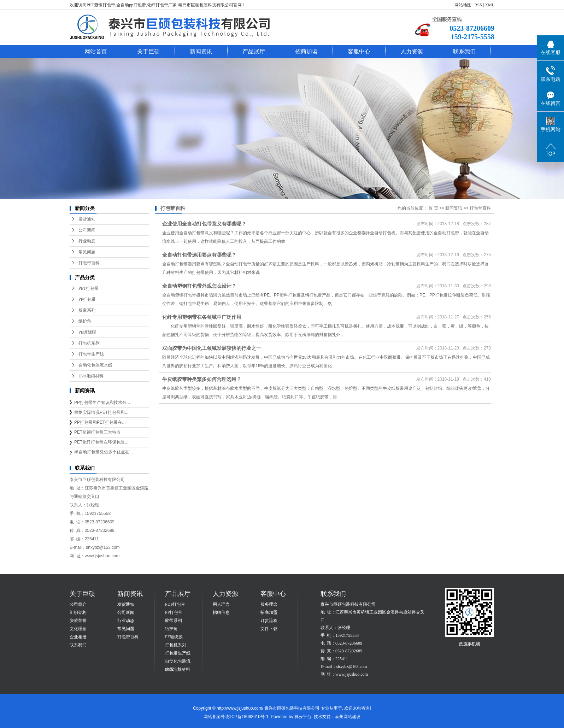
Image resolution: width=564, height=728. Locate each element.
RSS (478, 5)
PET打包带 (89, 288)
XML (490, 5)
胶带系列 (87, 310)
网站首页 (96, 51)
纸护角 (85, 321)
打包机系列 (89, 343)
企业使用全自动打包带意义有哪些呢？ (204, 224)
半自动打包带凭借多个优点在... (104, 452)
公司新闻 (87, 230)
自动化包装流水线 (95, 365)
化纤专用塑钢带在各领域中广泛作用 (202, 317)
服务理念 (269, 604)
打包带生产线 (91, 354)
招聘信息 (221, 612)
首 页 (433, 208)
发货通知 (87, 219)
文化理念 (78, 629)
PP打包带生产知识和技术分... (102, 403)
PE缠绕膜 (87, 332)
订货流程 (269, 621)
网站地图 (463, 5)
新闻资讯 (201, 51)
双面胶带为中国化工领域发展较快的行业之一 (212, 348)
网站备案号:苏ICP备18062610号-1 (236, 717)
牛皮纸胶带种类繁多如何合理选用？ (202, 379)
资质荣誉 (78, 621)
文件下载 (269, 629)
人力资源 (412, 51)
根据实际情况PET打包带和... (101, 412)
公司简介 (78, 604)
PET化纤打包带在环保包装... (101, 442)
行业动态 (87, 241)
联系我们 (464, 51)
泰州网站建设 (348, 717)
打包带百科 (89, 263)
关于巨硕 (148, 51)
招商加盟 (306, 51)
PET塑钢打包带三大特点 (97, 432)
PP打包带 (87, 299)
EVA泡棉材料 (91, 376)
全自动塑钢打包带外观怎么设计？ (199, 286)
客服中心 (359, 51)
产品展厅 (254, 51)
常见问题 (87, 252)
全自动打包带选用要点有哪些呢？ (199, 255)
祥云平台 (303, 717)
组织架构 (78, 612)
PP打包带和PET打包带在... (100, 422)
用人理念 (221, 604)
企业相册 (78, 637)
